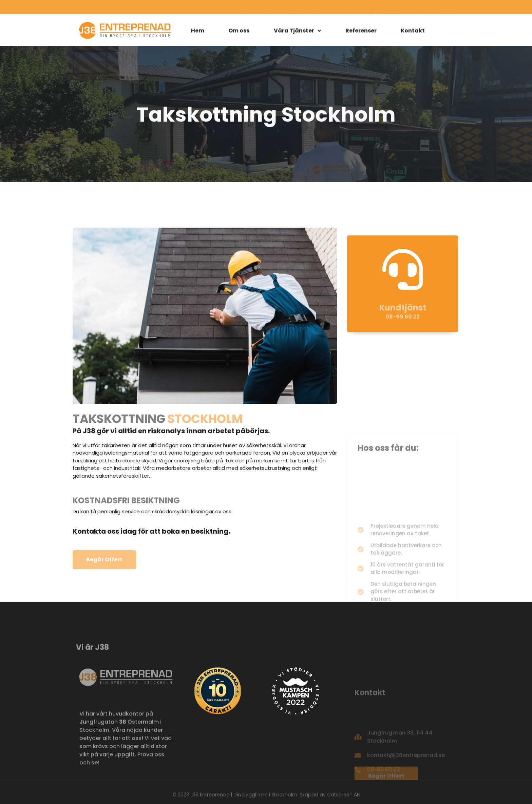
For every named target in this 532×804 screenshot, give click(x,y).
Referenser (361, 32)
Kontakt (413, 32)
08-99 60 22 (403, 332)
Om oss (239, 32)
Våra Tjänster (297, 33)
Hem (198, 32)
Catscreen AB (344, 797)
